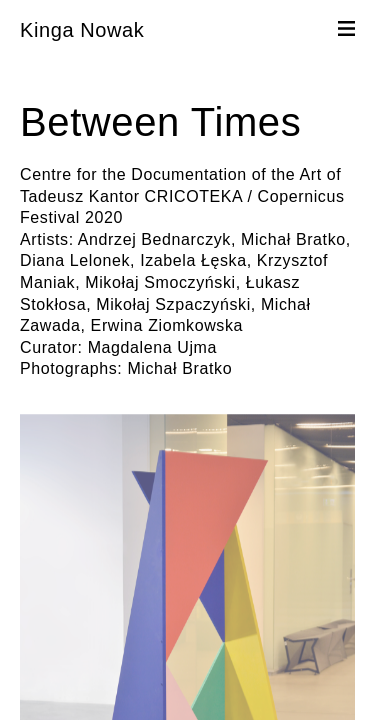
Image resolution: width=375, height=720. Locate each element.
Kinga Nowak (82, 30)
